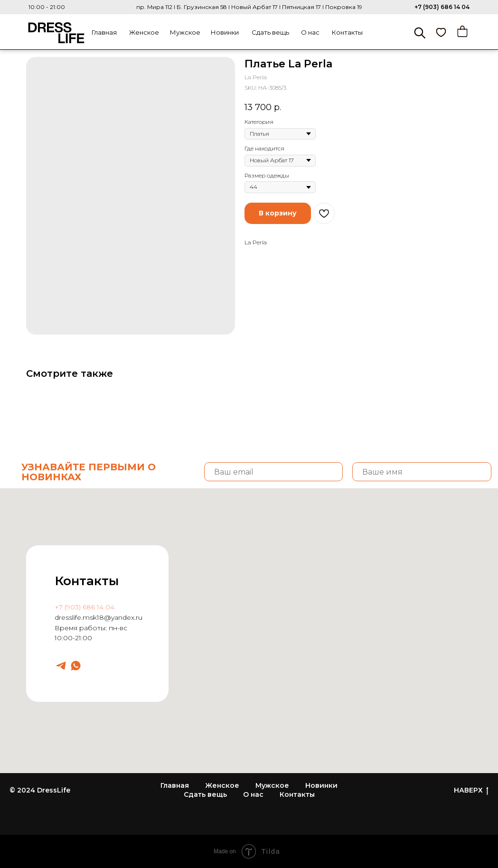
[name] (422, 472)
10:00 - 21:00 (47, 7)
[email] (274, 472)
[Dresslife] (61, 666)
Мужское (185, 32)
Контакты (347, 32)
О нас (310, 32)
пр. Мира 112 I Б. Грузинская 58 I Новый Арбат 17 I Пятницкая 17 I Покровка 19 (249, 7)
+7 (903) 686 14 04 (442, 7)
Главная (104, 32)
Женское (144, 32)
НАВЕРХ (471, 790)
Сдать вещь (270, 32)
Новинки (225, 32)
